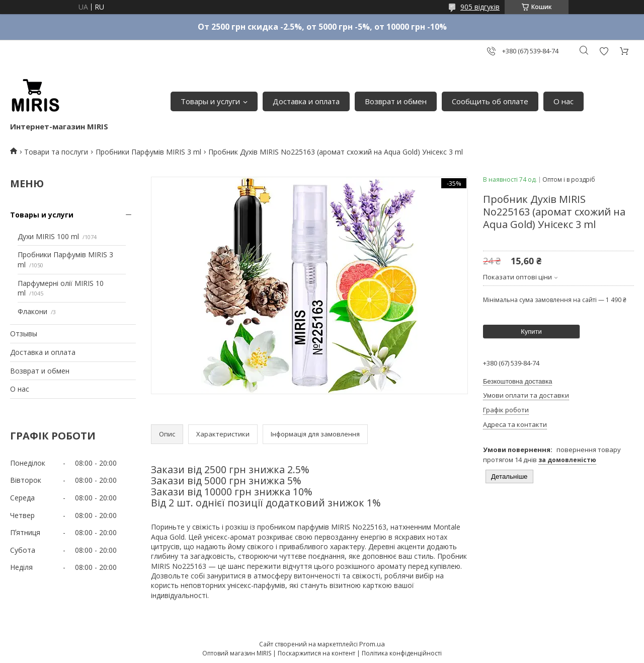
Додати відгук (604, 51)
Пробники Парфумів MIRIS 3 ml (148, 152)
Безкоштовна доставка (517, 381)
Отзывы (24, 334)
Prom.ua (372, 644)
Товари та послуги (56, 152)
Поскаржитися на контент (316, 653)
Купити (531, 332)
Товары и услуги (210, 101)
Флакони (32, 311)
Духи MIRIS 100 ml (48, 236)
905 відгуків (480, 7)
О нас (563, 101)
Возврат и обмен (396, 101)
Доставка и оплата (306, 101)
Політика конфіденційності (402, 653)
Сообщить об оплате (490, 101)
